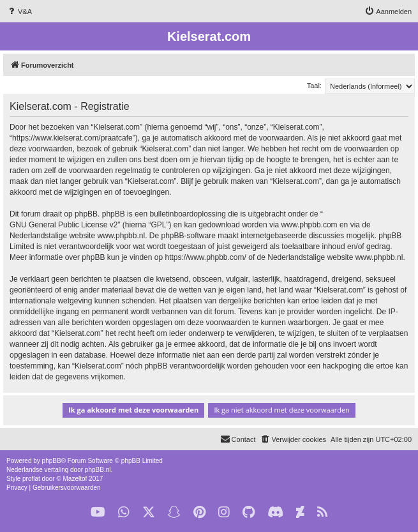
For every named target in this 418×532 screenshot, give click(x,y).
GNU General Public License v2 (63, 225)
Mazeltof (75, 479)
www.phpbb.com (310, 225)
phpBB (52, 461)
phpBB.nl (98, 470)
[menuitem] (19, 11)
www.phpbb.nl (121, 236)
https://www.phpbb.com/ (205, 257)
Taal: (314, 86)
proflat (31, 479)
